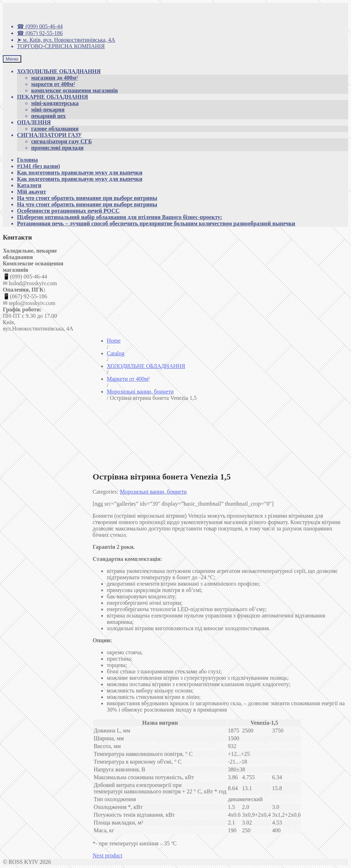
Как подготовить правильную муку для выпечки (80, 173)
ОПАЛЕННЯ (34, 122)
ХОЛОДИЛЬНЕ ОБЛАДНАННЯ (59, 71)
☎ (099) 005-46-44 (40, 26)
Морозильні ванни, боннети (153, 492)
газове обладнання (55, 129)
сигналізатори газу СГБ (62, 141)
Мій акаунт (31, 192)
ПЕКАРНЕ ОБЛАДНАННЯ (53, 97)
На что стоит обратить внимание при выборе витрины (87, 198)
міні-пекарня (48, 110)
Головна (27, 160)
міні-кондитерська (55, 103)
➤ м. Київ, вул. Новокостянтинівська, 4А (66, 40)
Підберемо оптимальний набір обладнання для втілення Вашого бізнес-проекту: (120, 217)
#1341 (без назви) (38, 166)
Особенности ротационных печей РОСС (68, 211)
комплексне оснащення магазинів (74, 90)
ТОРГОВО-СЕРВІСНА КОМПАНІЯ (61, 46)
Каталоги (29, 185)
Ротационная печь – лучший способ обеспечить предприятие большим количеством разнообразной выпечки (156, 223)
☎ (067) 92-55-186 (40, 33)
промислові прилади (57, 148)
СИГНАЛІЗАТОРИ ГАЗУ (49, 135)
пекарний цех (48, 116)
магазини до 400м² (54, 78)
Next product (108, 855)
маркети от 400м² (53, 84)
